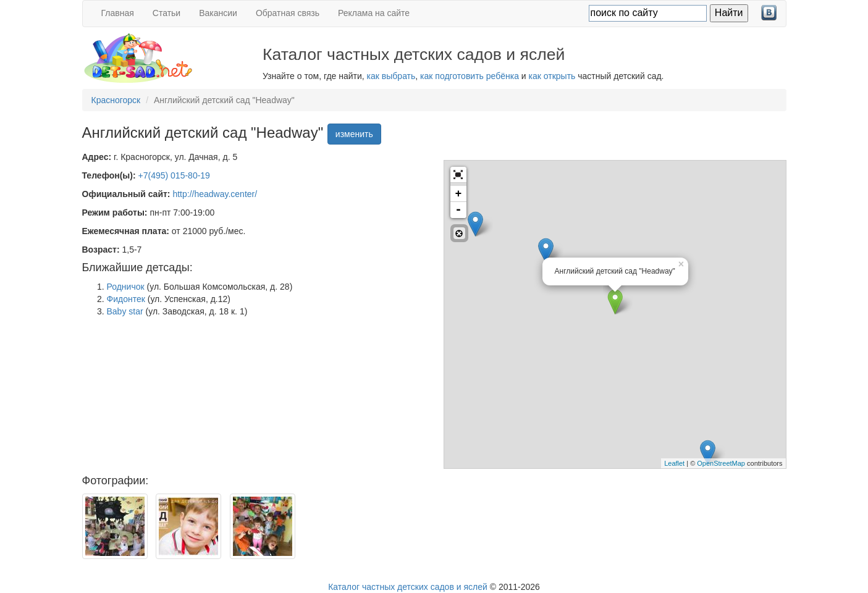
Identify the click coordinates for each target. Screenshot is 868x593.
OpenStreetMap (721, 463)
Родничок (126, 287)
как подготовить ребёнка (470, 76)
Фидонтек (126, 299)
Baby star (125, 311)
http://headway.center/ (215, 194)
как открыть (552, 76)
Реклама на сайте (374, 13)
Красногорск (116, 100)
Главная (118, 13)
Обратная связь (288, 13)
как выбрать (391, 76)
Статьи (166, 13)
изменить (354, 134)
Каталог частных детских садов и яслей (408, 587)
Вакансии (218, 13)
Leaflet (674, 463)
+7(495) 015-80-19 (174, 175)
